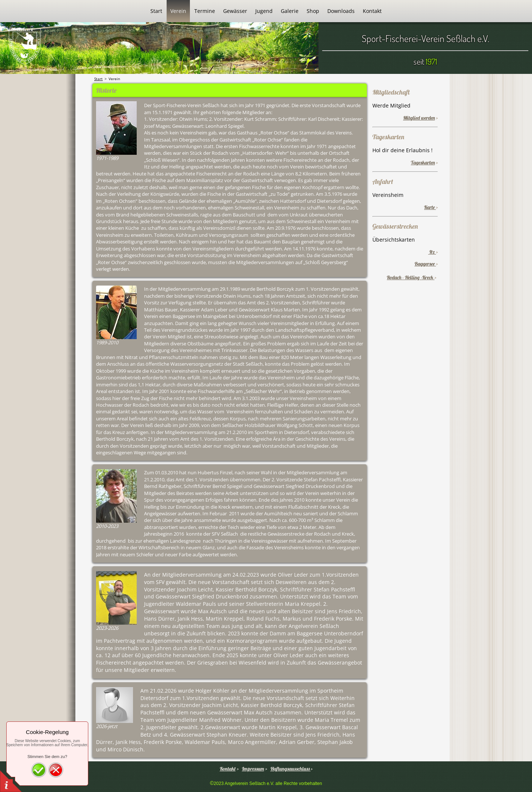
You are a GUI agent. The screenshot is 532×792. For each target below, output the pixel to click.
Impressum (253, 769)
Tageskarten (423, 163)
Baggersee (425, 264)
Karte (430, 207)
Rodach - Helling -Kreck (411, 277)
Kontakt (228, 769)
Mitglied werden (419, 118)
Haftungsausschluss (291, 769)
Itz (432, 252)
